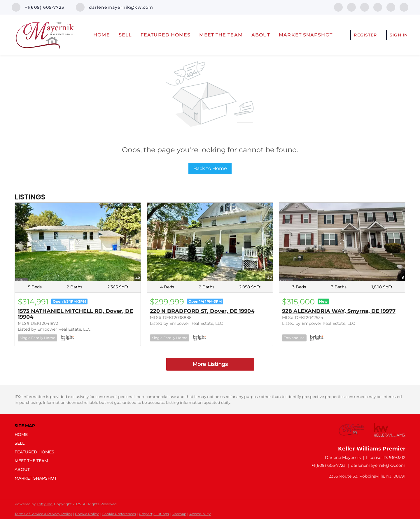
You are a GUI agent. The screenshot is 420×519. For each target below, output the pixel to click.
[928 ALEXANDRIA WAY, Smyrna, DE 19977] (342, 242)
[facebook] (338, 7)
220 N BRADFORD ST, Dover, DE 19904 (202, 311)
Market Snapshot (306, 35)
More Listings (210, 364)
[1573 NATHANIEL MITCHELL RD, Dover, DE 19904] (78, 242)
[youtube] (404, 7)
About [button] (261, 35)
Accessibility (200, 514)
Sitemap (179, 514)
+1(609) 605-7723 (329, 465)
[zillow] (378, 7)
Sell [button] (125, 35)
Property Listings (154, 514)
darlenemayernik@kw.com (378, 465)
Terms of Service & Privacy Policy (43, 514)
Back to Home (210, 168)
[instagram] (391, 7)
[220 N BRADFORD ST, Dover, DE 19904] (210, 242)
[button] (37, 434)
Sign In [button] (399, 35)
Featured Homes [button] (166, 35)
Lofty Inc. (45, 504)
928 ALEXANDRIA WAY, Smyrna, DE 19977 (339, 311)
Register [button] (365, 35)
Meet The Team (221, 35)
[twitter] (365, 7)
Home (101, 35)
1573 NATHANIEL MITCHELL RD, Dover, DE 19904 (75, 314)
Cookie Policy (87, 514)
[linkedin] (351, 7)
